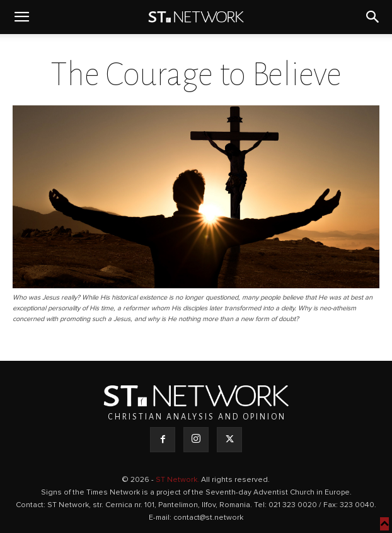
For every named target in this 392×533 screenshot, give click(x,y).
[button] (21, 17)
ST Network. (178, 480)
